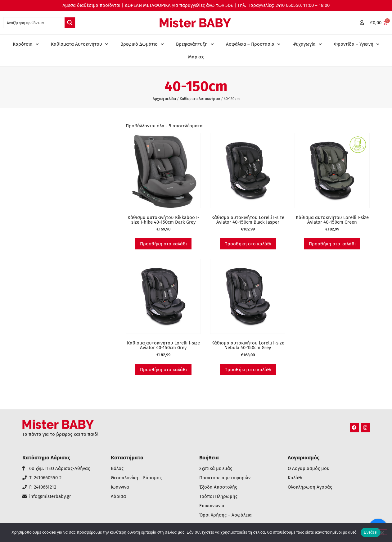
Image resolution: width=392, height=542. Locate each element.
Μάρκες (196, 57)
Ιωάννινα (120, 487)
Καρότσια (26, 44)
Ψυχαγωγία (307, 44)
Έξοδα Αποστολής (218, 487)
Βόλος (117, 469)
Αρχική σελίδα (164, 99)
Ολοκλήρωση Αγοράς (310, 487)
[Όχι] (382, 532)
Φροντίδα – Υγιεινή (357, 44)
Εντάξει (371, 532)
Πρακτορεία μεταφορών (225, 478)
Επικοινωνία (212, 506)
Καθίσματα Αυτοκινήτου (79, 44)
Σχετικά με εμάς (216, 469)
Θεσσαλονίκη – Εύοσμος (136, 478)
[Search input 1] (34, 23)
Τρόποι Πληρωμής (218, 496)
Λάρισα (118, 496)
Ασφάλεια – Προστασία (253, 44)
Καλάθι (295, 478)
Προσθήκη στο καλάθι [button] (163, 244)
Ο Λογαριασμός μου (309, 469)
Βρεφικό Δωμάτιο (142, 44)
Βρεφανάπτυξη (195, 44)
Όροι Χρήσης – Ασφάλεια (225, 515)
